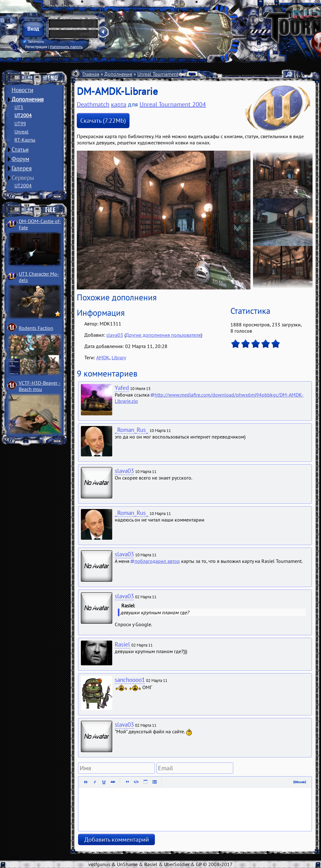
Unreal (21, 132)
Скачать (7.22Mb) (103, 121)
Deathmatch (93, 104)
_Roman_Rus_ (132, 430)
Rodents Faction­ (36, 328)
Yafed (122, 388)
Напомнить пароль (66, 47)
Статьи (20, 149)
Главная (91, 74)
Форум (20, 159)
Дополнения (28, 99)
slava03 (115, 335)
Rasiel (122, 644)
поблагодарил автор (157, 561)
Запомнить (34, 42)
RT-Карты (25, 140)
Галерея (22, 168)
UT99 (20, 123)
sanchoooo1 (130, 680)
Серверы (23, 178)
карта (119, 104)
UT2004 (23, 115)
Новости (22, 90)
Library (119, 357)
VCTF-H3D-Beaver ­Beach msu (40, 386)
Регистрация (36, 47)
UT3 (19, 107)
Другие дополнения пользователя (163, 335)
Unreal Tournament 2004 (164, 74)
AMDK (103, 357)
